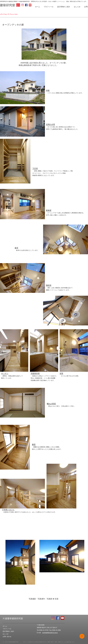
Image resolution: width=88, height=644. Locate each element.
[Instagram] (23, 5)
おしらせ (6, 634)
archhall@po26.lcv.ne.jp (50, 633)
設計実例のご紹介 (8, 631)
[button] (49, 7)
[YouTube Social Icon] (30, 5)
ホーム (5, 626)
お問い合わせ (7, 637)
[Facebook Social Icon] (26, 5)
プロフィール (7, 629)
